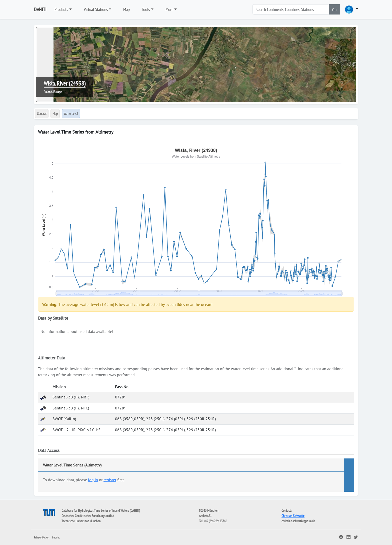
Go (334, 10)
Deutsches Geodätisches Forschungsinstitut (88, 516)
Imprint (56, 537)
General (42, 114)
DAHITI (40, 10)
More (169, 9)
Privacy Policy (41, 537)
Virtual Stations (96, 9)
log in (93, 480)
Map (126, 9)
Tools (146, 9)
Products (61, 9)
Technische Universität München (81, 521)
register (110, 480)
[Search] (291, 9)
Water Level (71, 114)
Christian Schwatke (293, 516)
